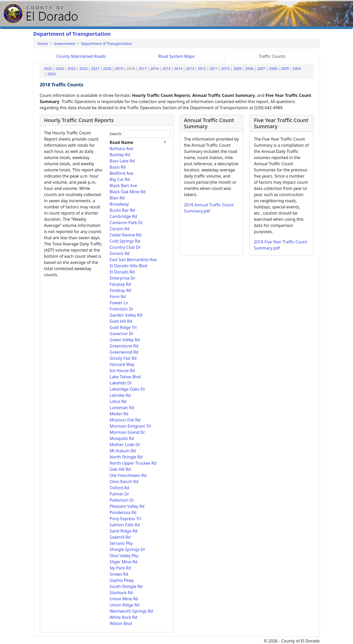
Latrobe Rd (120, 395)
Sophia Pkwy (122, 580)
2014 (178, 68)
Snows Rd (119, 574)
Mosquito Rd (122, 438)
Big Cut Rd (120, 179)
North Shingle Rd (126, 457)
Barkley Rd (120, 155)
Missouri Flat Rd (125, 420)
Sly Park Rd (120, 568)
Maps (176, 56)
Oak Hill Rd (120, 469)
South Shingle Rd (126, 586)
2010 (226, 68)
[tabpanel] (177, 349)
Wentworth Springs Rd (131, 611)
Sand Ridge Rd (123, 531)
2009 (237, 68)
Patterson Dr (122, 500)
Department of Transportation (72, 34)
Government (64, 44)
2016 (155, 68)
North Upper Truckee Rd (133, 463)
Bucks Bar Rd (122, 210)
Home (43, 44)
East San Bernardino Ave (133, 260)
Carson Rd (120, 229)
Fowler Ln (119, 303)
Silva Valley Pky (124, 556)
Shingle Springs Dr (127, 549)
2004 (297, 68)
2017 (143, 68)
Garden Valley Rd (126, 315)
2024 (60, 68)
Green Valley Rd (125, 340)
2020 (107, 68)
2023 (72, 68)
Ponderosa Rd (123, 512)
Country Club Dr (125, 247)
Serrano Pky (121, 543)
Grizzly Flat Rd (123, 358)
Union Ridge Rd (125, 605)
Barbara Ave (121, 149)
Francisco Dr (122, 309)
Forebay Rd (120, 290)
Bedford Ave (121, 173)
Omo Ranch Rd (124, 482)
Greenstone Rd (124, 346)
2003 (52, 74)
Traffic (272, 56)
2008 (249, 68)
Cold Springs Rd (125, 241)
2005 (285, 68)
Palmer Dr (119, 494)
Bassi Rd (118, 167)
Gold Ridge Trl (123, 327)
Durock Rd (120, 253)
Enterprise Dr (122, 278)
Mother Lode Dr (125, 445)
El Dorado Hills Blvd (128, 266)
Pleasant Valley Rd (127, 506)
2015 (166, 68)
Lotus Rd (118, 401)
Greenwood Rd (124, 352)
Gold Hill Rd (121, 321)
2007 (261, 68)
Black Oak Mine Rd (128, 192)
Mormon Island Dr (127, 432)
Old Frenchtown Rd (128, 475)
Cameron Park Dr (126, 223)
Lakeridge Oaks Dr (127, 389)
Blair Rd (117, 198)
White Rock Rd (123, 617)
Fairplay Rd (120, 284)
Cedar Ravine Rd (125, 235)
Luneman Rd (122, 408)
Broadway (119, 204)
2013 (190, 68)
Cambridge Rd (123, 216)
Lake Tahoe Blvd (125, 377)
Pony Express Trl (125, 519)
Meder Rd (119, 414)
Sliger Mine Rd (123, 562)
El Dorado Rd (122, 272)
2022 (83, 68)
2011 (214, 68)
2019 (119, 68)
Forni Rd (118, 297)
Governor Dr (122, 334)
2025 (48, 68)
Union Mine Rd (124, 599)
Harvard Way (122, 364)
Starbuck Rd (121, 593)
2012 (202, 68)
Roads (81, 56)
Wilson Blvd (121, 623)
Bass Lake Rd (122, 161)
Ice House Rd (122, 371)
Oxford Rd (119, 488)
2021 (95, 68)
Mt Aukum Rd (123, 451)
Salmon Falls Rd (125, 525)
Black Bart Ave (123, 186)
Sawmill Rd (120, 537)
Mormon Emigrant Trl (130, 426)
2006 (273, 68)
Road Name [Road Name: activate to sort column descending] (121, 142)
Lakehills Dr (121, 383)
